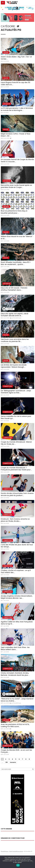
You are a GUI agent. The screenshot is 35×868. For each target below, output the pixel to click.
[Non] (33, 862)
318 (6, 762)
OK (18, 865)
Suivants (13, 762)
